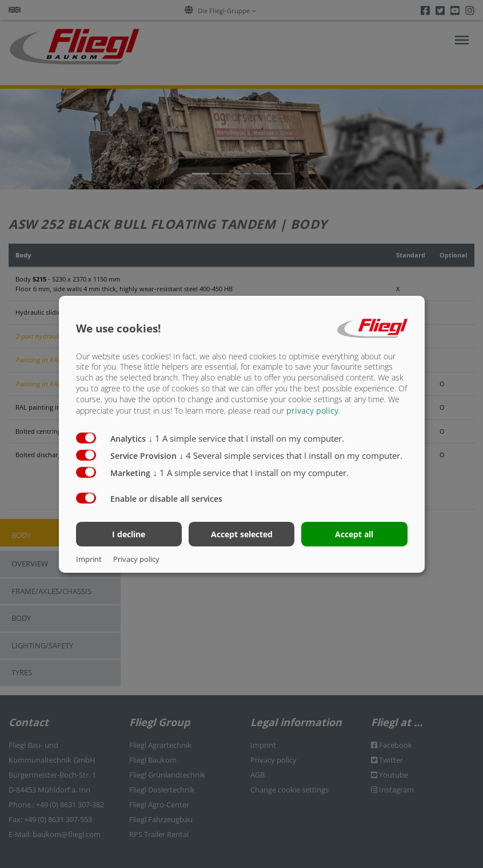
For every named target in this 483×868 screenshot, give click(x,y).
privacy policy (312, 411)
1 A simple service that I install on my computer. (247, 438)
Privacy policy (136, 559)
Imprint (89, 559)
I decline (129, 534)
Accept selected (242, 534)
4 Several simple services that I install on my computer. (291, 455)
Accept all (354, 534)
